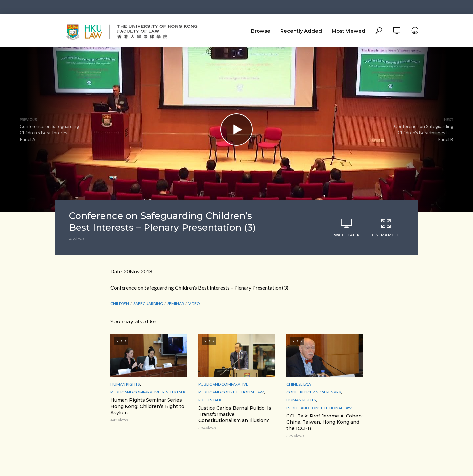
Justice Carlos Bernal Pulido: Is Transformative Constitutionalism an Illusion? (235, 414)
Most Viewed (349, 31)
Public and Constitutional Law (231, 392)
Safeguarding (148, 304)
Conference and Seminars (314, 392)
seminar (176, 304)
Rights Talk (174, 392)
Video (194, 304)
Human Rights (125, 384)
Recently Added (301, 31)
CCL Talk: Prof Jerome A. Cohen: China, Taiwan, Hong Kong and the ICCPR (325, 422)
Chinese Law (299, 384)
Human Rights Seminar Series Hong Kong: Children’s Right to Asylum (147, 406)
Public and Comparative (135, 392)
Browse (261, 31)
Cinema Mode (386, 227)
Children (120, 304)
